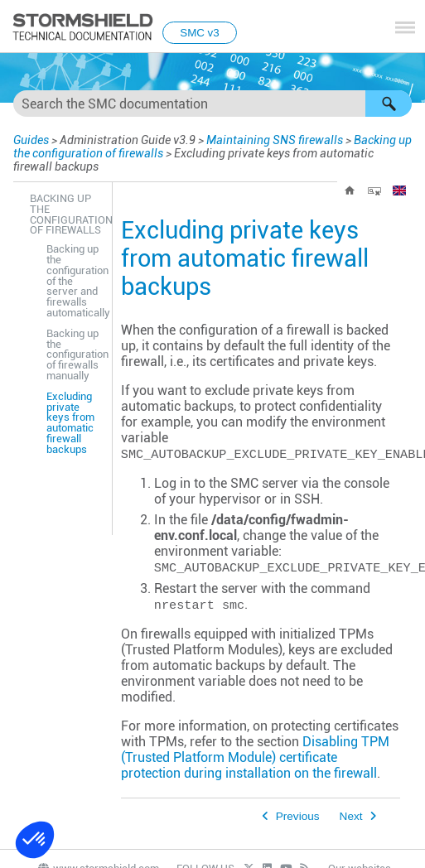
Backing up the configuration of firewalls (67, 214)
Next (351, 816)
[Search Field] (212, 104)
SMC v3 (199, 33)
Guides (31, 140)
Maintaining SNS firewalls (275, 140)
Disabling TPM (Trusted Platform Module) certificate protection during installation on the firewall (255, 757)
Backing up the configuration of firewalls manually (75, 354)
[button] (389, 104)
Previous (298, 816)
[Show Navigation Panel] (405, 27)
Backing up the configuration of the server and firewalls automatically (75, 281)
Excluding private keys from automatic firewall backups (70, 423)
